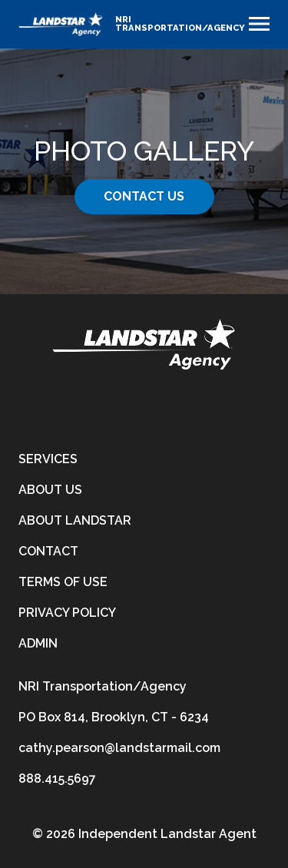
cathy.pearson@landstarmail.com (119, 748)
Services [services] (48, 459)
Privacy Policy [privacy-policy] (67, 613)
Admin (38, 643)
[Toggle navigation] (259, 24)
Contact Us (144, 196)
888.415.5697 (57, 779)
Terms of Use (63, 582)
